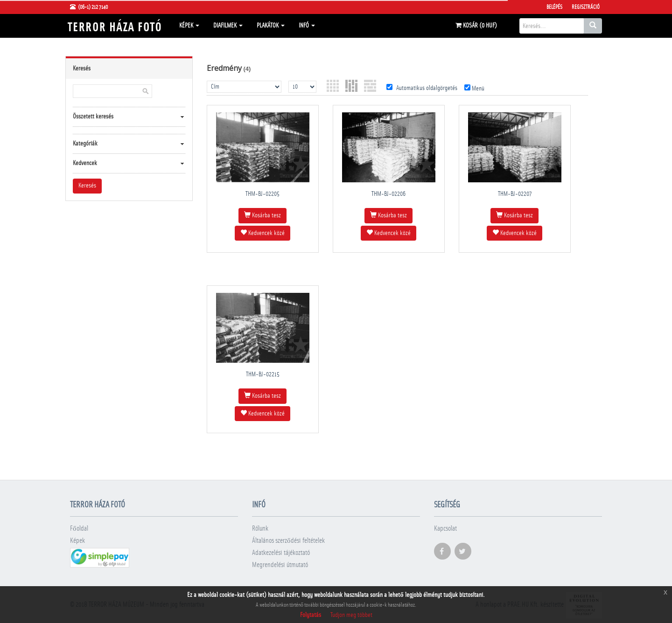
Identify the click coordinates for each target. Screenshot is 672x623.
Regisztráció (586, 7)
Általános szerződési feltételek (288, 541)
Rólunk (260, 529)
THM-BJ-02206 (388, 194)
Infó (307, 26)
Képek (189, 26)
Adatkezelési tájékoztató (281, 553)
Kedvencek (85, 163)
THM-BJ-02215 (263, 374)
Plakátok (271, 26)
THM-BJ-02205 (262, 194)
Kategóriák (85, 144)
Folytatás (311, 615)
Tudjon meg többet (351, 615)
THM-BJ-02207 (515, 194)
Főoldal (79, 529)
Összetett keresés (93, 117)
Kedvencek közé (262, 233)
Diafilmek (228, 26)
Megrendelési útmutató (280, 565)
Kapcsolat (445, 529)
